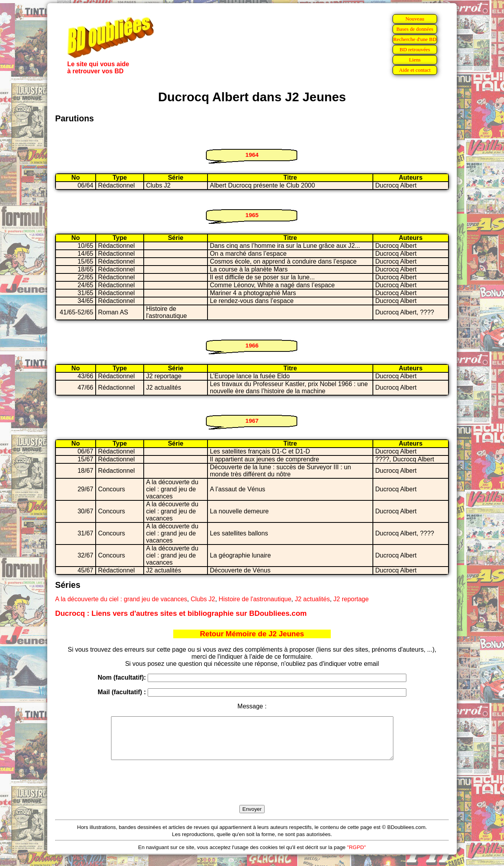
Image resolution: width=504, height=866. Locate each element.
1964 (252, 155)
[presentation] (252, 792)
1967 (252, 421)
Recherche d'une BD (415, 39)
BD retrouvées (415, 49)
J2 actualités (312, 599)
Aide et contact (415, 70)
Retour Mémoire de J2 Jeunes (252, 634)
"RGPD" (356, 856)
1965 (252, 215)
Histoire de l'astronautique (255, 599)
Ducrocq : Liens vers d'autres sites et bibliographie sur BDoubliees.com (181, 613)
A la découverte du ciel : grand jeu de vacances (121, 599)
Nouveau (415, 19)
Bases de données (415, 29)
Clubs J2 (203, 599)
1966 (252, 345)
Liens (415, 60)
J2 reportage (351, 599)
